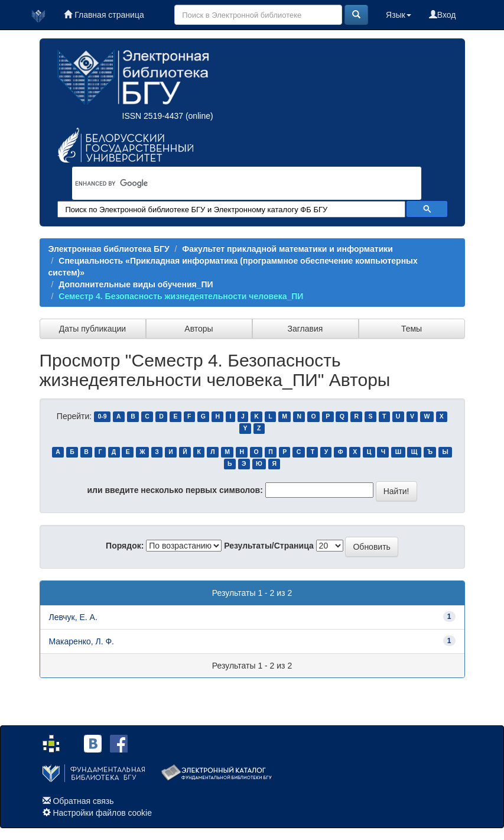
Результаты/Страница (269, 546)
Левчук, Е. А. (73, 617)
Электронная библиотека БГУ (109, 249)
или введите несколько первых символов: (175, 490)
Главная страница (104, 15)
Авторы (199, 329)
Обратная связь (83, 801)
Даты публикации (92, 329)
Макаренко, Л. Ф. (82, 641)
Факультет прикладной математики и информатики (287, 249)
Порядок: (125, 546)
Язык (399, 15)
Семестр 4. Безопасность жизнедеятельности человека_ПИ (181, 296)
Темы (412, 329)
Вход (443, 15)
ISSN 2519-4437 (153, 116)
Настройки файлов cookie (102, 813)
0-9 (102, 417)
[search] (232, 183)
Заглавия (305, 329)
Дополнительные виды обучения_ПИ (136, 284)
